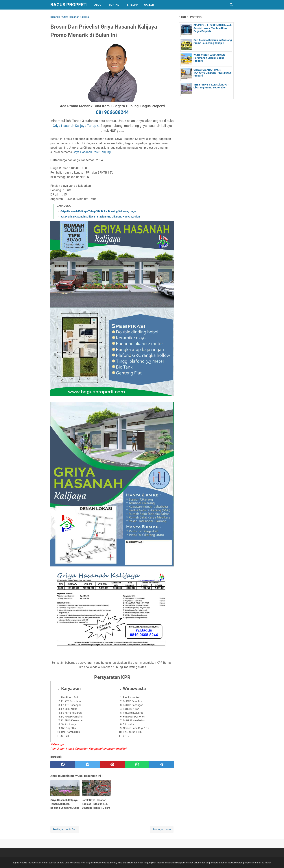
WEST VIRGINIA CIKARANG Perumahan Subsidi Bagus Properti (209, 58)
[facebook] (63, 765)
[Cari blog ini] (231, 5)
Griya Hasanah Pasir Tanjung (92, 152)
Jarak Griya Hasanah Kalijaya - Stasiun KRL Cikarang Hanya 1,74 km (100, 217)
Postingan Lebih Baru (65, 829)
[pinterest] (112, 765)
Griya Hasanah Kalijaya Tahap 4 (76, 126)
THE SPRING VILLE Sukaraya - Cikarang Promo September (211, 86)
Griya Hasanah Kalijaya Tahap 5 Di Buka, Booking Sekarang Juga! (98, 211)
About (99, 5)
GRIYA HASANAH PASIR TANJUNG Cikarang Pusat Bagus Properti (212, 73)
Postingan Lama (162, 829)
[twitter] (87, 765)
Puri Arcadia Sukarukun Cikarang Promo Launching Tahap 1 (213, 42)
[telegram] (162, 765)
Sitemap (132, 5)
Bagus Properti (69, 5)
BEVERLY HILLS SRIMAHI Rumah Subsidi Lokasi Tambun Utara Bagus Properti (213, 28)
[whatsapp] (137, 765)
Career (149, 5)
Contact (115, 5)
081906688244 (112, 112)
